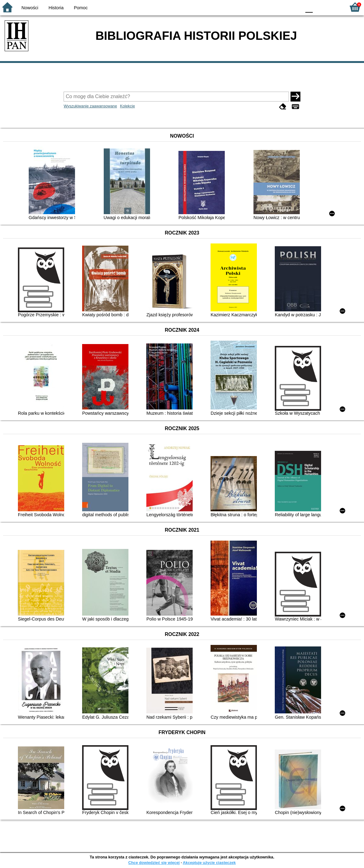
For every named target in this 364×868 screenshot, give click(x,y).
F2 (334, 7)
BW (270, 7)
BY (295, 7)
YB (282, 7)
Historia (56, 8)
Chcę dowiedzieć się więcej (154, 863)
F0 (309, 7)
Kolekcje (128, 106)
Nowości (30, 8)
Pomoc (81, 8)
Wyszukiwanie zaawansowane (90, 106)
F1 (320, 7)
